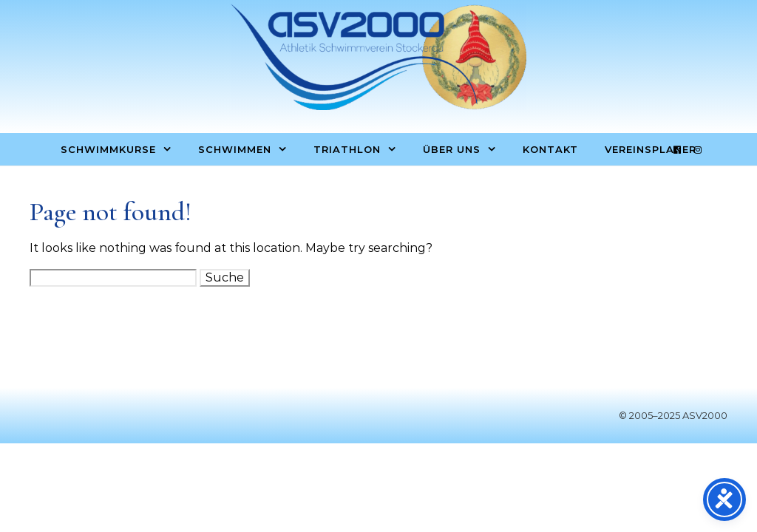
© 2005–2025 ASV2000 (673, 415)
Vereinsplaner (651, 149)
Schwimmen (235, 149)
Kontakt (550, 149)
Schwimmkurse (108, 149)
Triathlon (347, 149)
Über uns (452, 149)
